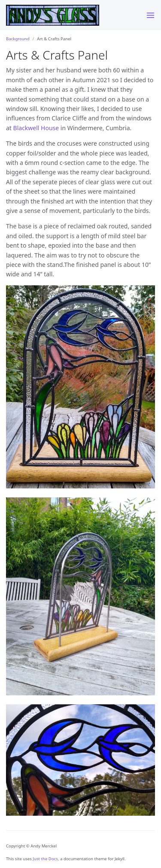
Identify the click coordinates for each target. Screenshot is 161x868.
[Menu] (150, 15)
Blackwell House (36, 128)
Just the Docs (45, 859)
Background (18, 39)
